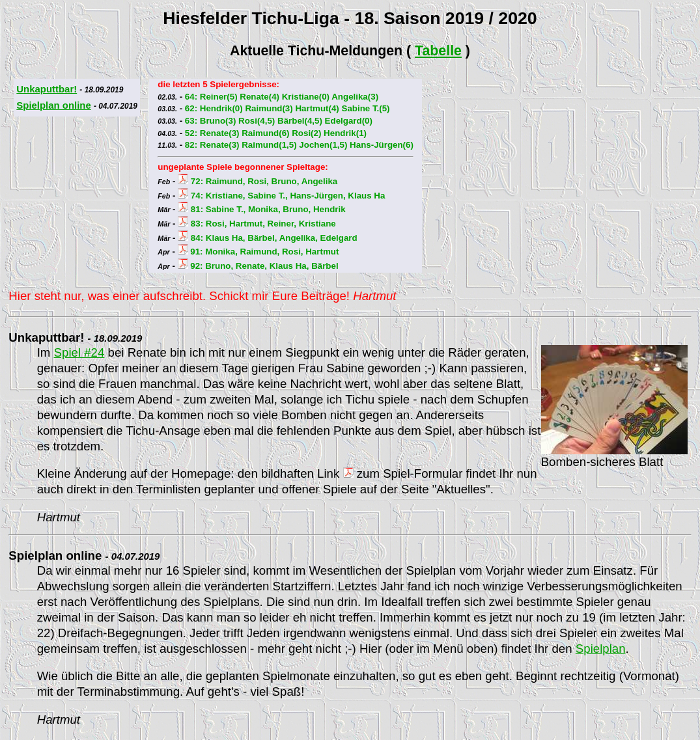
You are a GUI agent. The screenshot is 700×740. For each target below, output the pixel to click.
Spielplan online (53, 105)
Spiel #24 (79, 352)
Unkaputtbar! (47, 89)
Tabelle (438, 51)
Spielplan (601, 649)
